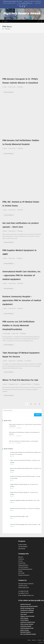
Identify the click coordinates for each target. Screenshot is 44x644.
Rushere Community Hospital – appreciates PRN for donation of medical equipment (22, 300)
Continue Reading (9, 92)
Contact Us (21, 559)
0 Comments (28, 361)
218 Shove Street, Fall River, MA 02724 (12, 1)
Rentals (20, 571)
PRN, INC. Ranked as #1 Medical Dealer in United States (24, 441)
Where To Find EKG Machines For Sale (20, 380)
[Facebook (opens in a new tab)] (22, 7)
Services (21, 561)
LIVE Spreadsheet (23, 547)
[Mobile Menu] (4, 21)
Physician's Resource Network (22, 14)
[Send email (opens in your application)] (24, 7)
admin (5, 87)
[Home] (3, 29)
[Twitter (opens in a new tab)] (20, 7)
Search (38, 415)
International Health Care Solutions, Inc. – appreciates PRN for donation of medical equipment (22, 275)
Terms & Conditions (23, 567)
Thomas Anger (7, 333)
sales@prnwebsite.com (27, 3)
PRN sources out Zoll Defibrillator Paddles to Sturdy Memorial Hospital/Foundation (19, 326)
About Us (21, 557)
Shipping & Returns (23, 565)
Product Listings (22, 545)
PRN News (21, 87)
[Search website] (40, 21)
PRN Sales (29, 384)
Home (29, 640)
